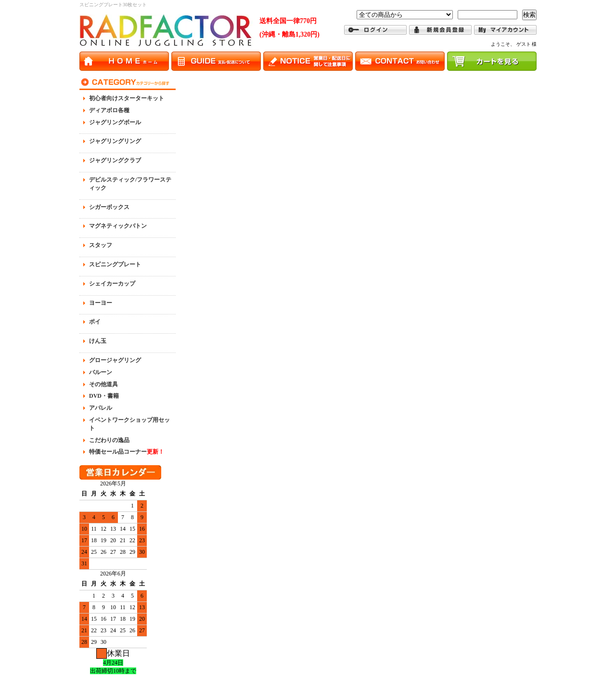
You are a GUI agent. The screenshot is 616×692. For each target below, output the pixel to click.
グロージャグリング (115, 360)
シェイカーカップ (112, 284)
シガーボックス (109, 207)
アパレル (101, 408)
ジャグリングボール (115, 122)
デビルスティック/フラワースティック (130, 184)
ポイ (95, 322)
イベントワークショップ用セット (129, 424)
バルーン (101, 372)
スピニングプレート (115, 264)
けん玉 (98, 341)
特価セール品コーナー (127, 452)
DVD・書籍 (104, 396)
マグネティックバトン (118, 226)
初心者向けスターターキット (127, 98)
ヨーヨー (101, 303)
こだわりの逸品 (109, 440)
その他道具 (103, 384)
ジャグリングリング (115, 141)
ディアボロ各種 (109, 110)
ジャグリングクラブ (115, 160)
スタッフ (101, 245)
